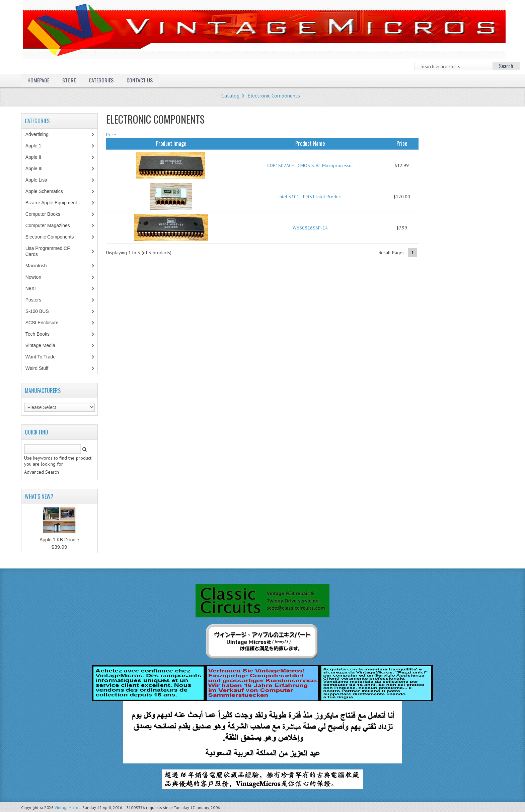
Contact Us (140, 80)
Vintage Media (44, 345)
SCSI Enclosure (46, 323)
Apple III (37, 168)
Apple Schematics (48, 191)
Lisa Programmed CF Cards (48, 251)
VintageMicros (67, 807)
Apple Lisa (41, 180)
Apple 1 (37, 146)
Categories (101, 80)
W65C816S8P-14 (310, 228)
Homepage (38, 80)
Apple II (37, 157)
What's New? (39, 496)
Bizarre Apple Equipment (55, 203)
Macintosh (40, 266)
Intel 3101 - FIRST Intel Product (310, 197)
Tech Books (42, 334)
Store (69, 80)
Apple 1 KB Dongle (59, 540)
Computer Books (48, 214)
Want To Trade (41, 357)
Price (111, 135)
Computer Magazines (53, 225)
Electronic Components (274, 95)
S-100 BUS (41, 311)
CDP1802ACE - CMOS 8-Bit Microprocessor (310, 165)
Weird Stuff (41, 368)
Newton (33, 277)
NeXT (31, 288)
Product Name (310, 143)
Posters (37, 300)
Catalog (230, 95)
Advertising (41, 134)
